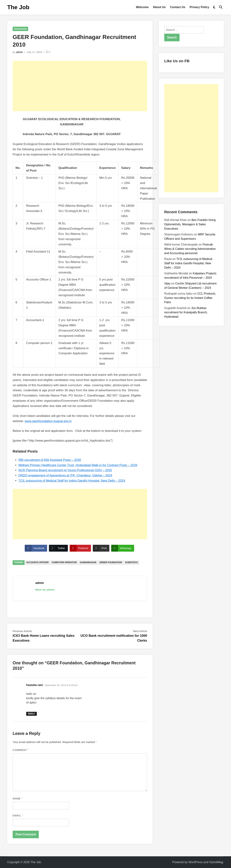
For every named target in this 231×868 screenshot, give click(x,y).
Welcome (142, 7)
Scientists (131, 562)
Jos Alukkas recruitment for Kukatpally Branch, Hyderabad (186, 312)
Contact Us (178, 7)
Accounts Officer (37, 562)
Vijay (167, 283)
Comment (21, 750)
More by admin (45, 590)
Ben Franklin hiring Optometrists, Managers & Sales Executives (190, 224)
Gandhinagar (88, 562)
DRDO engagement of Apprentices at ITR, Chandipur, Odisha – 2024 (65, 475)
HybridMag (216, 862)
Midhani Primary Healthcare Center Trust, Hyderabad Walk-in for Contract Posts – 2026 (78, 465)
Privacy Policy (200, 7)
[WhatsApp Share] (123, 548)
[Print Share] (101, 548)
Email (18, 816)
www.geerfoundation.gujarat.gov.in (48, 421)
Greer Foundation (111, 562)
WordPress (196, 862)
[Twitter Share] (58, 548)
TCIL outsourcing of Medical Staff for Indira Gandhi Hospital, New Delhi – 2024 (72, 481)
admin (19, 52)
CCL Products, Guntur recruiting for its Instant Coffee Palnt (190, 298)
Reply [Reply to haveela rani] (31, 714)
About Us (159, 7)
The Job (18, 7)
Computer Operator (64, 562)
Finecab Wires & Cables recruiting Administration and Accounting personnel (190, 249)
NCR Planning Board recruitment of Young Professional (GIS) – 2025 (65, 470)
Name (18, 799)
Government (20, 29)
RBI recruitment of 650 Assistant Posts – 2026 (50, 460)
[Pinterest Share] (80, 548)
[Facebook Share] (36, 548)
